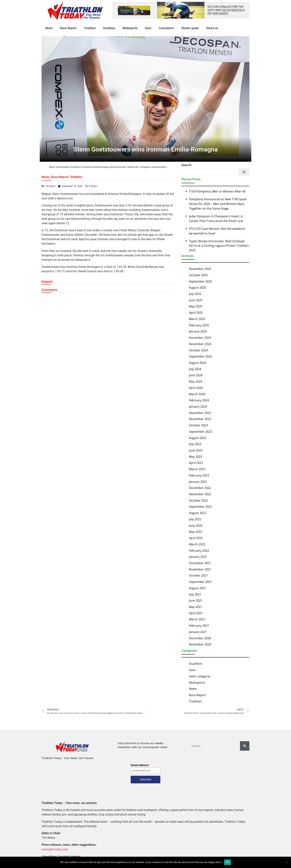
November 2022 (200, 494)
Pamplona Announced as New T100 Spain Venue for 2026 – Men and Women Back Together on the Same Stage (218, 204)
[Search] (244, 172)
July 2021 (195, 594)
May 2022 (196, 532)
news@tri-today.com (55, 849)
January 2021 (198, 632)
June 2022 (196, 526)
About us (212, 28)
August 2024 (198, 363)
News (49, 28)
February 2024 (199, 400)
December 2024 (200, 338)
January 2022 (198, 557)
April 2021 (196, 613)
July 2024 (195, 369)
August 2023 (198, 438)
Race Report (68, 28)
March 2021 (197, 619)
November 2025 (200, 269)
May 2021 (196, 607)
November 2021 (200, 569)
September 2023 (200, 432)
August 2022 (198, 513)
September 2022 (200, 507)
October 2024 (198, 350)
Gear (148, 28)
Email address (140, 765)
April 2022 (196, 538)
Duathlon (109, 28)
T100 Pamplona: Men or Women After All (217, 192)
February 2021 (199, 626)
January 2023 (198, 482)
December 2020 (200, 638)
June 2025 (196, 300)
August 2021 (198, 588)
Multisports (130, 28)
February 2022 (199, 550)
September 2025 (200, 281)
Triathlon (90, 28)
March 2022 (197, 544)
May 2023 (196, 457)
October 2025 (198, 275)
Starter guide (190, 28)
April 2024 (196, 388)
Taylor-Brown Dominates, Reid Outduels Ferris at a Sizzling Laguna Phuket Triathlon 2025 (219, 246)
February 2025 (199, 325)
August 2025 (198, 288)
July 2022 (195, 519)
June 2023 (196, 450)
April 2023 (196, 463)
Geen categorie (200, 676)
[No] (286, 862)
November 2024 (200, 344)
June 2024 (196, 375)
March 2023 (197, 469)
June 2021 (196, 601)
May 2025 (196, 306)
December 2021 (200, 563)
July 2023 (195, 444)
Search (187, 165)
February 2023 (199, 475)
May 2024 (196, 381)
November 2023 (200, 419)
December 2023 (200, 413)
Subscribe (145, 779)
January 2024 (198, 407)
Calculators (166, 28)
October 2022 (198, 500)
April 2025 (196, 313)
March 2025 (197, 319)
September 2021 (200, 582)
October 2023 (198, 425)
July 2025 (195, 294)
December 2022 (200, 488)
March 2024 (197, 394)
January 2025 (198, 331)
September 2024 (200, 356)
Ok (227, 862)
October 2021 (198, 575)
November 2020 (200, 644)
